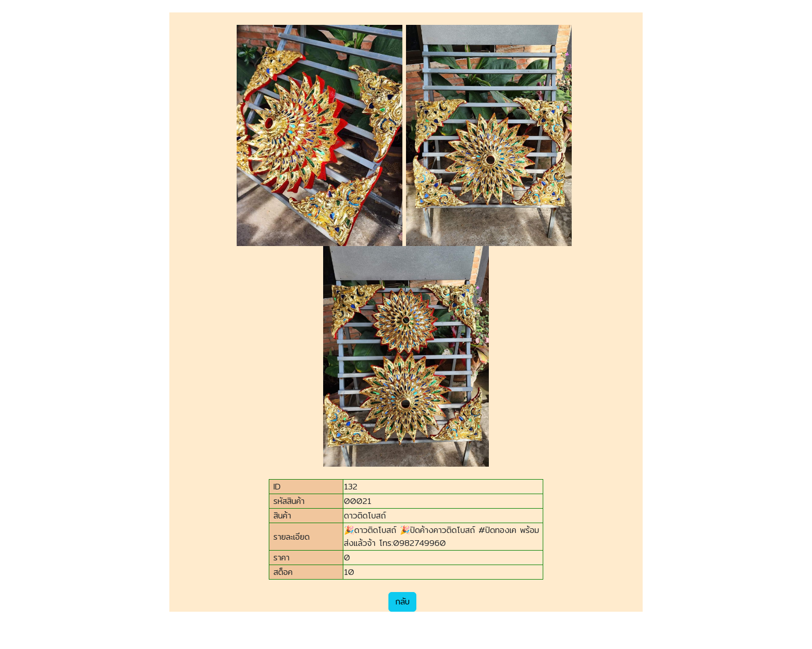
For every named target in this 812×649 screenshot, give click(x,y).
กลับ (402, 602)
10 (349, 572)
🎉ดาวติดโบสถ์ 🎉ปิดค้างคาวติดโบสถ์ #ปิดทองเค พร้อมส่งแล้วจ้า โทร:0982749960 (441, 537)
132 (351, 487)
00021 (358, 501)
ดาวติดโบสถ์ (365, 516)
